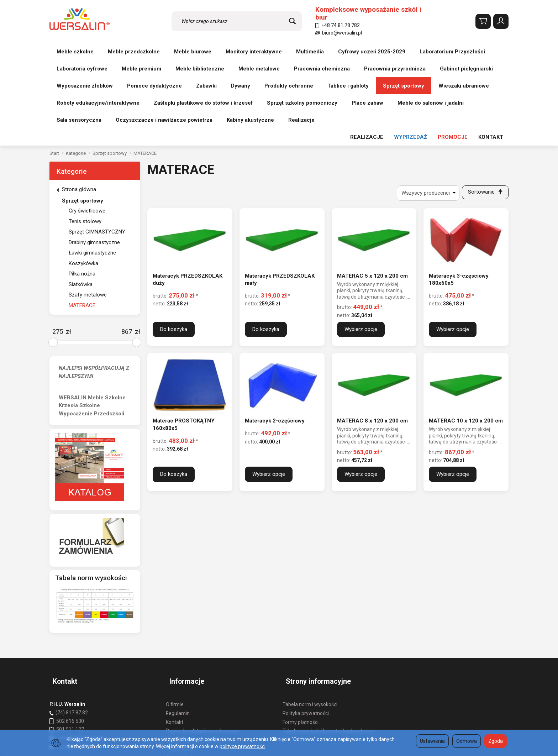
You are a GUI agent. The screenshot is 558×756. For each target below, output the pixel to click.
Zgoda (496, 741)
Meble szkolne (75, 52)
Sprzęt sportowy (83, 115)
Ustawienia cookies (187, 673)
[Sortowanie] (484, 108)
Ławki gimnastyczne (92, 167)
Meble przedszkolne (134, 52)
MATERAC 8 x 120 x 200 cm (372, 337)
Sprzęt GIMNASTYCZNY (97, 146)
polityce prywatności (243, 746)
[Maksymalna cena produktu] (127, 246)
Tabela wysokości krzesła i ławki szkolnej (328, 637)
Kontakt (175, 629)
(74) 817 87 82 (72, 619)
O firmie (175, 611)
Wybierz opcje (361, 245)
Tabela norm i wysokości (310, 611)
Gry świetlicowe (87, 125)
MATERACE (82, 220)
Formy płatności (301, 629)
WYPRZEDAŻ (410, 52)
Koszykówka (83, 178)
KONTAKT (491, 52)
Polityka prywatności (306, 620)
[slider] (53, 257)
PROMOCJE (453, 52)
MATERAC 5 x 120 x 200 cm (372, 192)
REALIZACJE (367, 52)
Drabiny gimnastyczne (94, 157)
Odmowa (467, 741)
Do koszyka (174, 245)
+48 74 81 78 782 (338, 25)
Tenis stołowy (85, 136)
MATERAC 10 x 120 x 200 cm (466, 337)
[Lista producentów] (425, 108)
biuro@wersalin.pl (339, 33)
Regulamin (178, 620)
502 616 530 (70, 628)
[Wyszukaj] (292, 21)
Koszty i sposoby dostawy (195, 646)
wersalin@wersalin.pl (77, 644)
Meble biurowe (193, 52)
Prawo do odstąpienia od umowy (202, 637)
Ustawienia (432, 741)
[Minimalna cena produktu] (58, 246)
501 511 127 (70, 636)
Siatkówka (81, 199)
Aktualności (179, 664)
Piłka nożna (82, 188)
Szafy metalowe (88, 209)
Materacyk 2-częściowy (275, 337)
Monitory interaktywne (254, 52)
